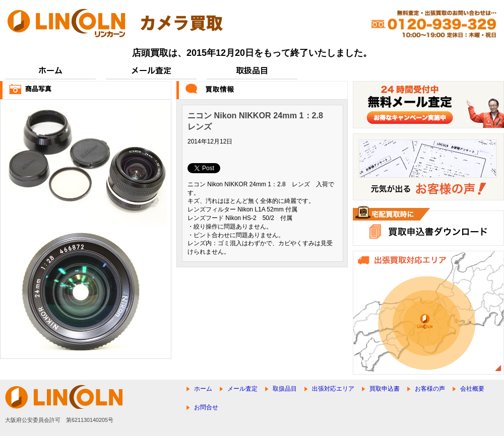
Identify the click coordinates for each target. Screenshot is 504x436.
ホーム (203, 389)
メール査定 (242, 389)
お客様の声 (430, 389)
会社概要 (472, 389)
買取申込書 (385, 389)
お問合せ (206, 407)
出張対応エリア (333, 389)
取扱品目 (285, 389)
